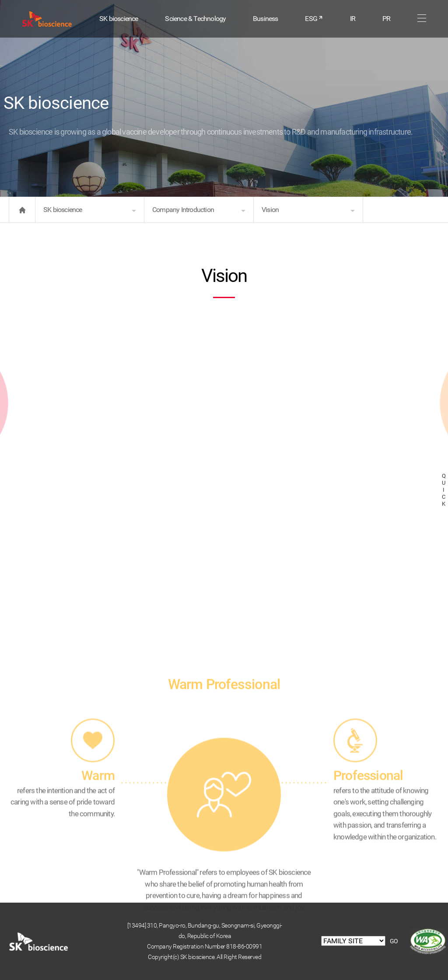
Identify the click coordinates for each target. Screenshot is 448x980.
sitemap (422, 18)
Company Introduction (183, 210)
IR (353, 19)
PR (386, 19)
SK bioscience (119, 19)
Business (266, 19)
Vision (270, 210)
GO (394, 941)
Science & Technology (195, 19)
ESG (314, 19)
